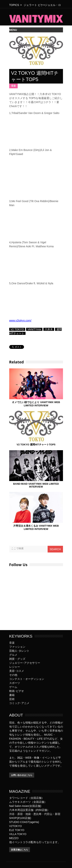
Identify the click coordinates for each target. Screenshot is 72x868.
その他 (13, 675)
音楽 (13, 86)
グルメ (13, 655)
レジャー (15, 667)
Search (55, 549)
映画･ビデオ (17, 691)
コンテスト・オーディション (27, 679)
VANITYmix (34, 329)
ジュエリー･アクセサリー (25, 663)
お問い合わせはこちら (22, 775)
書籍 (12, 695)
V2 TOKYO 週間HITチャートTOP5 (36, 445)
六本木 (49, 329)
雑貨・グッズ (17, 659)
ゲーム (13, 687)
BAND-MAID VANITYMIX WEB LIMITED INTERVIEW (36, 485)
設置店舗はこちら (20, 850)
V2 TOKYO (17, 329)
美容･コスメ (17, 671)
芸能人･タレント (19, 651)
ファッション (17, 647)
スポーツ (15, 683)
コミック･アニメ (19, 703)
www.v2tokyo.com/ (20, 320)
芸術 (12, 699)
